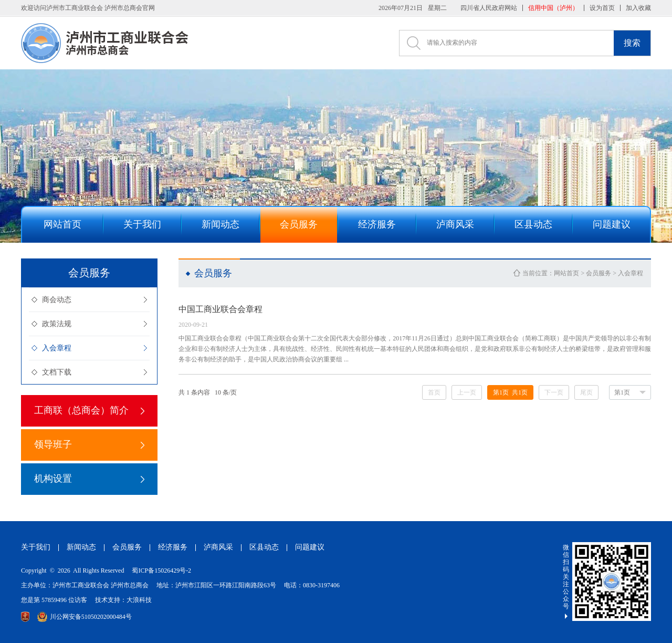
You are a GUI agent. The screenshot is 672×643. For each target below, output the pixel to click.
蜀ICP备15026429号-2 (161, 571)
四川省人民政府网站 (489, 8)
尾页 (586, 392)
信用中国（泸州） (553, 8)
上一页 (467, 392)
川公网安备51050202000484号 (85, 617)
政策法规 (57, 324)
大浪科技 (139, 600)
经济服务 (173, 547)
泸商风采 (218, 547)
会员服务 (598, 273)
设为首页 (602, 8)
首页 (434, 392)
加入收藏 (638, 8)
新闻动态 (81, 547)
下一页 (554, 392)
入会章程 (57, 348)
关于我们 (36, 547)
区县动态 (264, 547)
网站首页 (566, 273)
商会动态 (57, 300)
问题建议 (310, 547)
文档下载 (57, 372)
